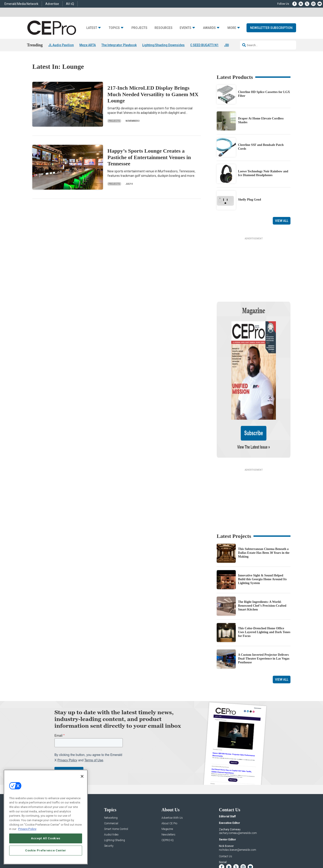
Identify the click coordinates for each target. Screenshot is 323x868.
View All (282, 221)
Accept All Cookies (46, 838)
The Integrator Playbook (119, 45)
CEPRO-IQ (168, 797)
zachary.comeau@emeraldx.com (238, 790)
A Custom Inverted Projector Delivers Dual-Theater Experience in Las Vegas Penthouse (264, 616)
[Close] (82, 776)
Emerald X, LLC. (258, 842)
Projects (139, 28)
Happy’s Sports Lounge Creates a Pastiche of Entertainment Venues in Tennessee (149, 157)
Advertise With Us (172, 775)
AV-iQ (70, 4)
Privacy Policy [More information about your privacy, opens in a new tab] (27, 829)
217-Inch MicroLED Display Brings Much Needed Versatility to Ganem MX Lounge (153, 94)
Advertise (52, 4)
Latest (92, 28)
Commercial (111, 780)
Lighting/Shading (115, 797)
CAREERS (121, 849)
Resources (164, 28)
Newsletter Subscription (271, 28)
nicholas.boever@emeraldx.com (238, 807)
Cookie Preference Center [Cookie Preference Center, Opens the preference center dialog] (46, 850)
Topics (114, 28)
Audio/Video (111, 791)
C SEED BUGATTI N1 (204, 45)
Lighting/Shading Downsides (163, 45)
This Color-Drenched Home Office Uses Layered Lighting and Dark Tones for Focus (264, 589)
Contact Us (226, 813)
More (232, 28)
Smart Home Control (116, 786)
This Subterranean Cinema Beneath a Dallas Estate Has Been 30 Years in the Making (264, 510)
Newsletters (168, 791)
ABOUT (109, 849)
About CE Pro (169, 780)
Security (109, 803)
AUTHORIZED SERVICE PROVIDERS (151, 849)
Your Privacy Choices (234, 849)
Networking (111, 775)
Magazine (167, 786)
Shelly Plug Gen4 (250, 200)
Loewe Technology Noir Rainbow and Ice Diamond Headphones (263, 173)
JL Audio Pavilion (61, 45)
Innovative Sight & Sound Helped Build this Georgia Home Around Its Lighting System (262, 536)
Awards (209, 28)
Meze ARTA (88, 45)
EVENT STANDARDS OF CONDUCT (196, 849)
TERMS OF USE (268, 849)
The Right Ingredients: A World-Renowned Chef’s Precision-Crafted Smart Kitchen (262, 563)
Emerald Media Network (21, 4)
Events (186, 28)
